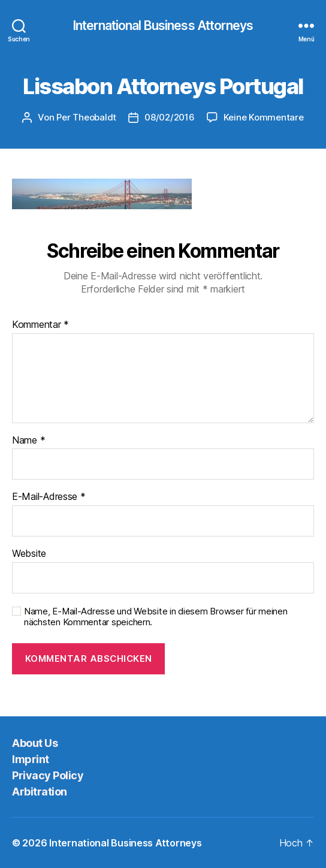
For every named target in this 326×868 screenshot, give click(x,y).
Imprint (31, 759)
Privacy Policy (48, 775)
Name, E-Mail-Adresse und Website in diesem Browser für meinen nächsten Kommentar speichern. (156, 617)
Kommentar (40, 325)
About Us (35, 743)
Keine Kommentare (264, 117)
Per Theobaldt (86, 117)
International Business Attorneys (163, 25)
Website (29, 554)
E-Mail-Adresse (49, 497)
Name (28, 441)
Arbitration (40, 792)
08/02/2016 (169, 117)
